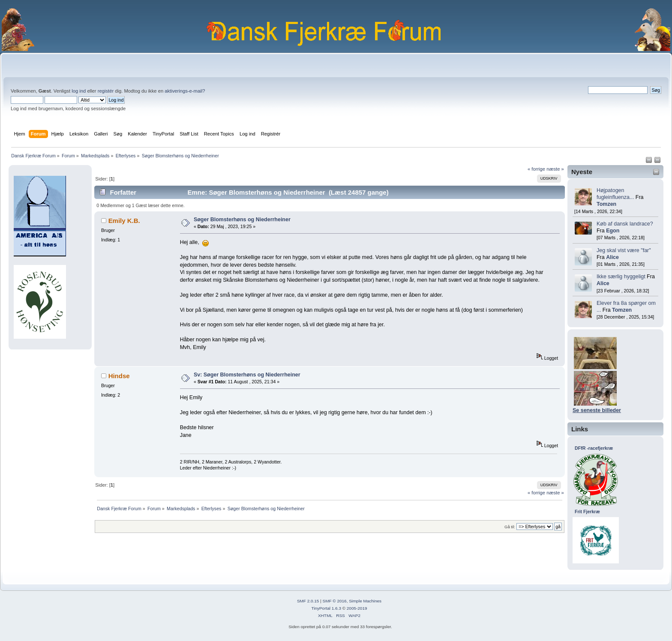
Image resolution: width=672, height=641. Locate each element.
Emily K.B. (124, 221)
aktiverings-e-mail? (185, 91)
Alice (612, 257)
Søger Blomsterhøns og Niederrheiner (242, 220)
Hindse (119, 376)
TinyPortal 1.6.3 (326, 608)
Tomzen (606, 204)
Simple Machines (365, 601)
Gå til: (510, 527)
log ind (79, 91)
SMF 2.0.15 (308, 601)
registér (106, 91)
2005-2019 (357, 608)
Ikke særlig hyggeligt (621, 277)
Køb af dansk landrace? (625, 224)
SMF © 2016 (335, 601)
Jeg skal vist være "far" (624, 250)
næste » (555, 169)
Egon (613, 231)
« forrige (536, 169)
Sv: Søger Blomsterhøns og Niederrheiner (247, 375)
